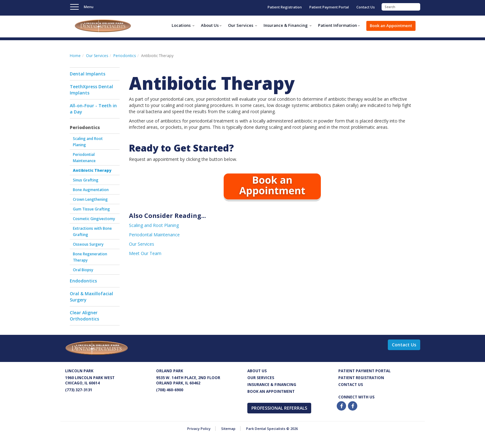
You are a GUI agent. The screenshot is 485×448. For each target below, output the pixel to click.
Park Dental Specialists (112, 27)
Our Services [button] (243, 25)
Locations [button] (183, 25)
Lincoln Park (79, 371)
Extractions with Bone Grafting (92, 231)
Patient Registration (285, 7)
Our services (261, 378)
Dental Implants (88, 74)
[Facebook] (342, 406)
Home (75, 56)
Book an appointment (271, 391)
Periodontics (125, 56)
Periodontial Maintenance (84, 158)
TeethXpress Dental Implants (91, 90)
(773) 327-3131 (79, 390)
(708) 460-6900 (170, 390)
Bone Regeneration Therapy (90, 257)
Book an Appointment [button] (391, 26)
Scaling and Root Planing (88, 142)
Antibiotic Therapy (92, 170)
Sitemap (228, 429)
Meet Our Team (145, 253)
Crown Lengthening (90, 199)
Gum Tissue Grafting (91, 209)
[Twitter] (353, 406)
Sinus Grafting (86, 180)
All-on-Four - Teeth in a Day (93, 109)
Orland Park (170, 371)
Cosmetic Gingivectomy (94, 219)
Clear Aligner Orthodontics (84, 316)
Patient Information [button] (339, 25)
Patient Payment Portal (329, 7)
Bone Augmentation (91, 190)
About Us (257, 371)
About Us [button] (211, 25)
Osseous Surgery (88, 244)
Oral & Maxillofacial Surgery (91, 297)
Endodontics (83, 281)
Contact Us (366, 7)
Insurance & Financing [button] (288, 25)
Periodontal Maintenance (154, 235)
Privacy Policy (199, 429)
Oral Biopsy (83, 270)
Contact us (351, 385)
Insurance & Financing (272, 385)
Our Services (97, 56)
